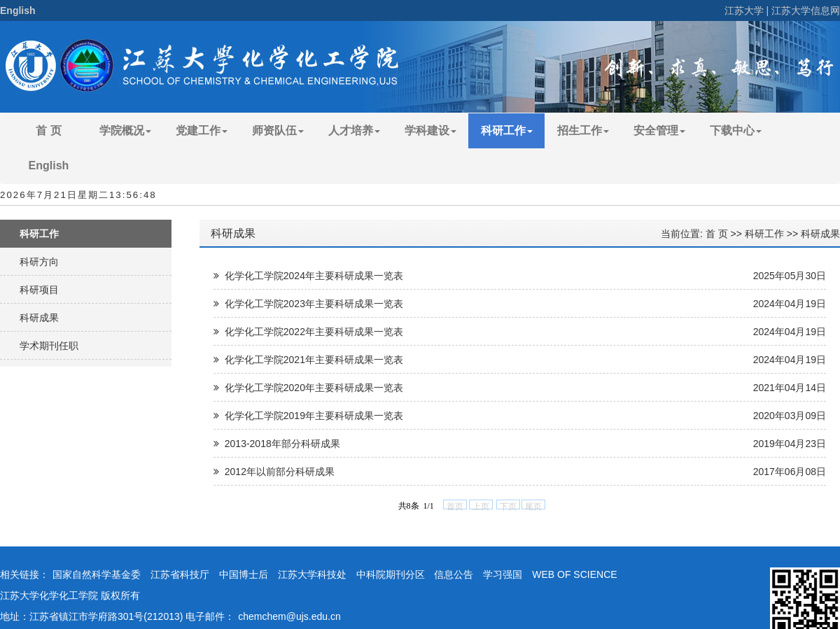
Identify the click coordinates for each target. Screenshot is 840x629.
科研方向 (39, 262)
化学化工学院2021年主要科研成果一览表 (308, 360)
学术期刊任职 (49, 346)
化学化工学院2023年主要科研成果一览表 (308, 304)
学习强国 (503, 574)
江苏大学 (744, 10)
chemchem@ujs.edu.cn (289, 616)
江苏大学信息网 (806, 10)
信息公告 (454, 574)
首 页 (48, 130)
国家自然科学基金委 (97, 574)
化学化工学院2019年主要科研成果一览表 (308, 416)
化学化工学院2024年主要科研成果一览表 (308, 276)
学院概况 (125, 130)
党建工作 (202, 130)
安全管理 (659, 130)
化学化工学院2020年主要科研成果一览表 (308, 388)
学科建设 (430, 130)
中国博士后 (244, 574)
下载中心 (736, 130)
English (18, 10)
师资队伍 (278, 130)
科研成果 (39, 318)
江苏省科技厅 (180, 574)
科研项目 (39, 290)
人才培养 (354, 130)
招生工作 (583, 130)
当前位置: (683, 234)
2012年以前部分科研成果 (274, 472)
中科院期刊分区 (391, 574)
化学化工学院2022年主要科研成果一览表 (308, 332)
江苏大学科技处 (312, 574)
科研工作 (507, 130)
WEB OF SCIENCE (574, 574)
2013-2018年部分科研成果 (277, 444)
